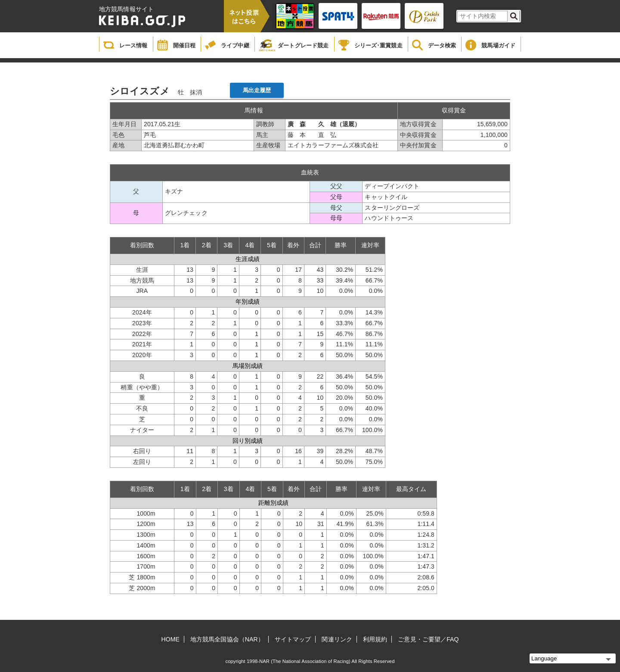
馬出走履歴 (257, 90)
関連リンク (337, 639)
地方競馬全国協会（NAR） (227, 639)
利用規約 (375, 639)
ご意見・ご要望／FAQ (428, 639)
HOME (170, 639)
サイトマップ (293, 639)
